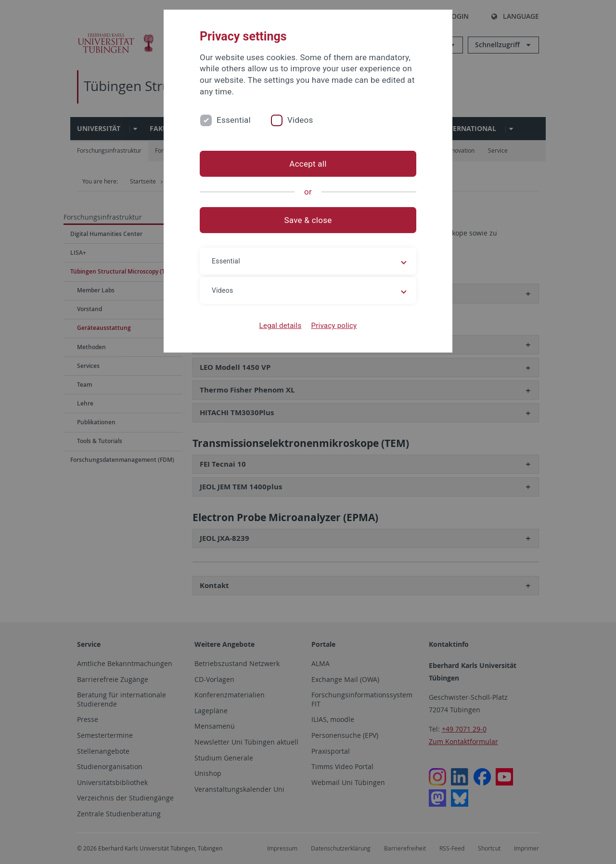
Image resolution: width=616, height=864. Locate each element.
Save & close (308, 220)
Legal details (281, 326)
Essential (234, 120)
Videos (300, 120)
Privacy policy (334, 326)
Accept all (308, 164)
